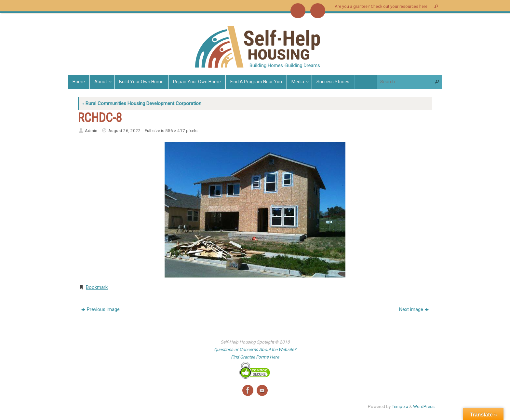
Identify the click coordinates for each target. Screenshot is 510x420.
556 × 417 (175, 130)
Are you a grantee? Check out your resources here (381, 6)
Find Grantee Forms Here (255, 357)
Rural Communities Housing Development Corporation (142, 103)
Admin (91, 130)
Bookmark (97, 287)
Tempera (400, 406)
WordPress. (424, 406)
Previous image (101, 309)
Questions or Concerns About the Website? (255, 349)
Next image (414, 309)
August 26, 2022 (125, 130)
